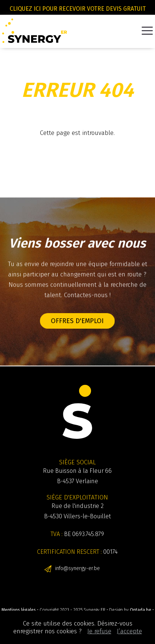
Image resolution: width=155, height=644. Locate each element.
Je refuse (99, 631)
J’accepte (129, 631)
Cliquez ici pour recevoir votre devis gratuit (78, 9)
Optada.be (141, 610)
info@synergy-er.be (77, 568)
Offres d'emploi (77, 321)
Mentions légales (19, 610)
